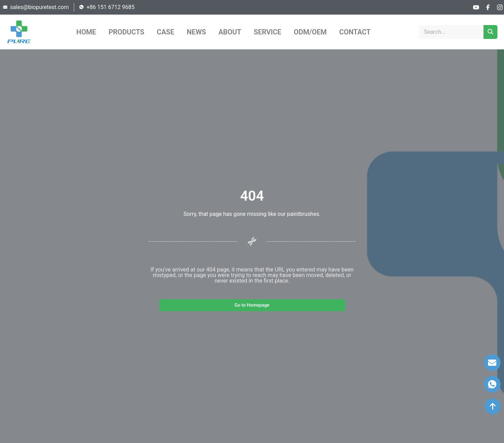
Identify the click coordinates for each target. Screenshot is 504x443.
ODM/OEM (310, 32)
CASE (166, 32)
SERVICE (267, 32)
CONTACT (355, 32)
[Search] (490, 32)
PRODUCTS (127, 32)
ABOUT (230, 32)
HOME (86, 32)
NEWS (196, 32)
